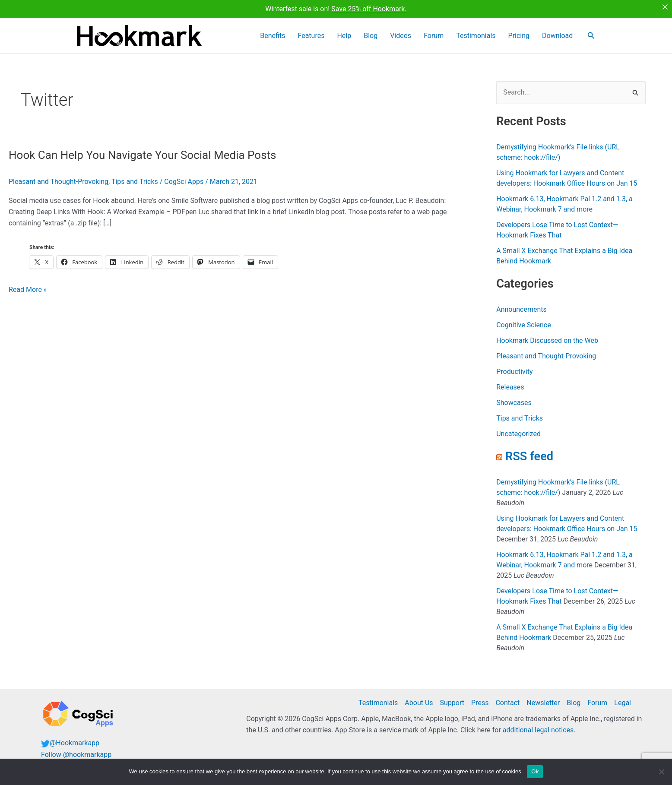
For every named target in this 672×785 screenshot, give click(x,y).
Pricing (526, 36)
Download (560, 36)
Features (347, 36)
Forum (451, 36)
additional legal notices (538, 730)
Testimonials (488, 36)
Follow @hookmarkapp (76, 755)
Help (376, 36)
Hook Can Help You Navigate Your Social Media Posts (143, 155)
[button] (591, 36)
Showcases (514, 403)
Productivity (514, 372)
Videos (423, 36)
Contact (507, 703)
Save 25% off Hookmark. (369, 9)
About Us (419, 703)
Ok (535, 771)
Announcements (521, 309)
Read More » (28, 290)
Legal (623, 703)
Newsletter (543, 703)
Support (452, 703)
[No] (661, 772)
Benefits (314, 36)
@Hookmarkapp (74, 743)
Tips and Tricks (135, 182)
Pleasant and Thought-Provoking (59, 182)
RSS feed (529, 456)
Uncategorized (518, 434)
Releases (510, 387)
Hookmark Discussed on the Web (547, 340)
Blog (397, 36)
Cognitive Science (523, 325)
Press (480, 703)
